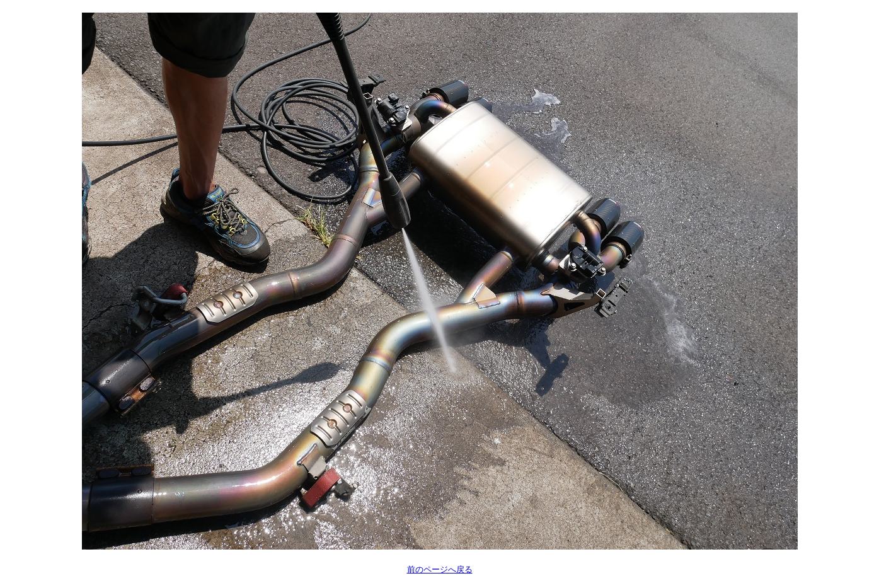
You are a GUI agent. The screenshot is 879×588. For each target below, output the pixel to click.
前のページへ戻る (440, 569)
